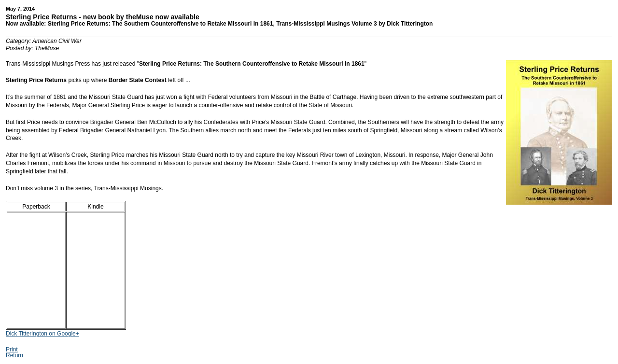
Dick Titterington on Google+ (42, 334)
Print (12, 350)
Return (14, 355)
